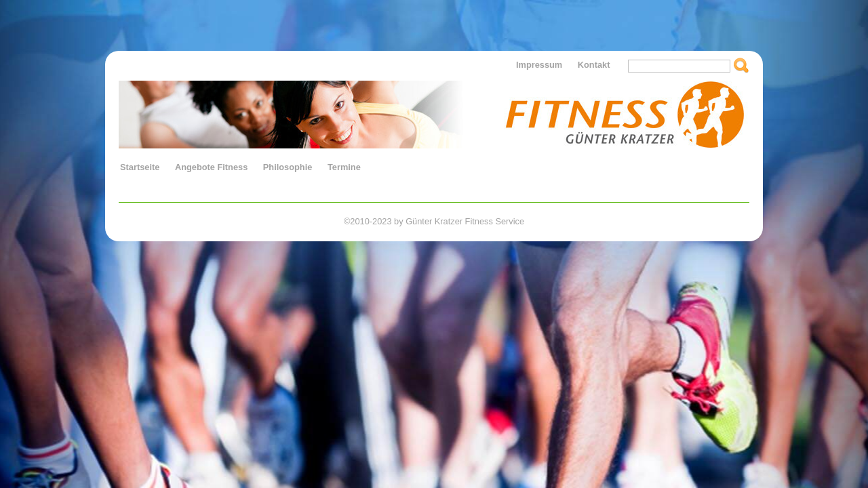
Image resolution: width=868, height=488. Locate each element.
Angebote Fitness (211, 167)
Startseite (140, 167)
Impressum (539, 65)
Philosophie (288, 167)
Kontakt (594, 65)
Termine (344, 167)
